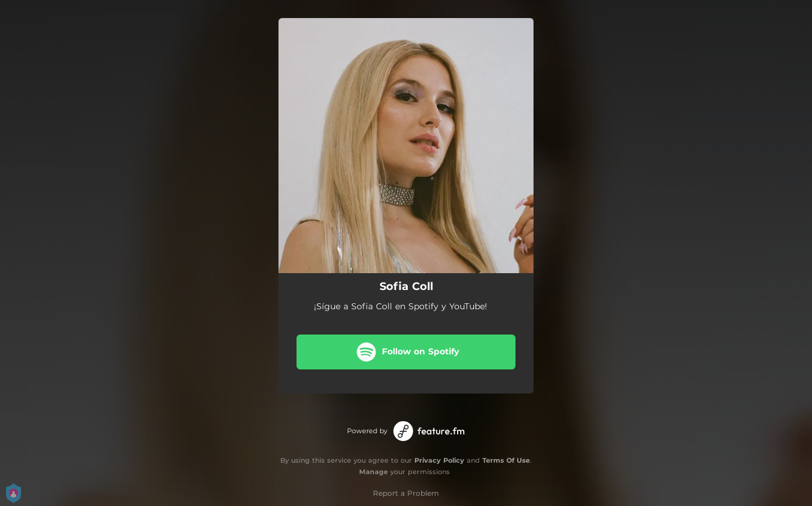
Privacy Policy (439, 460)
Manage (374, 472)
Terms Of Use (506, 460)
